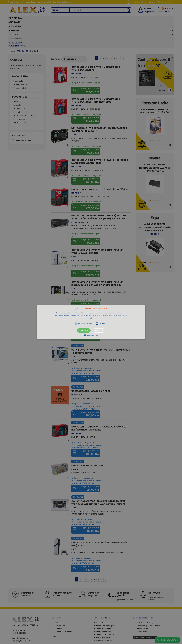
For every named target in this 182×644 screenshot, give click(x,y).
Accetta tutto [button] (84, 330)
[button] (91, 322)
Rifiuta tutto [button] (99, 330)
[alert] (91, 322)
